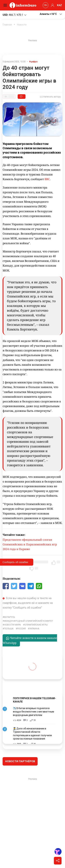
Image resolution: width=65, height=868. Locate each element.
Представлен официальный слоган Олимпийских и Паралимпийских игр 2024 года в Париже (30, 544)
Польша (9, 629)
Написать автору (50, 97)
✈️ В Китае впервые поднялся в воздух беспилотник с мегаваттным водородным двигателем (34, 712)
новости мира (12, 625)
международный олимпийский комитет (29, 621)
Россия (21, 629)
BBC (47, 179)
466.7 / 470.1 (15, 15)
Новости (22, 25)
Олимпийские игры (36, 625)
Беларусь (10, 617)
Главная (7, 25)
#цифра (33, 62)
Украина (34, 629)
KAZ (59, 5)
